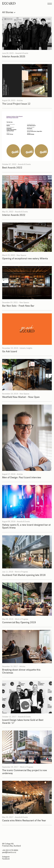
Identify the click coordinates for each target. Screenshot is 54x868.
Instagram (6, 857)
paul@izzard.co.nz (9, 852)
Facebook (6, 859)
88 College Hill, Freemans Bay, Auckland (11, 845)
